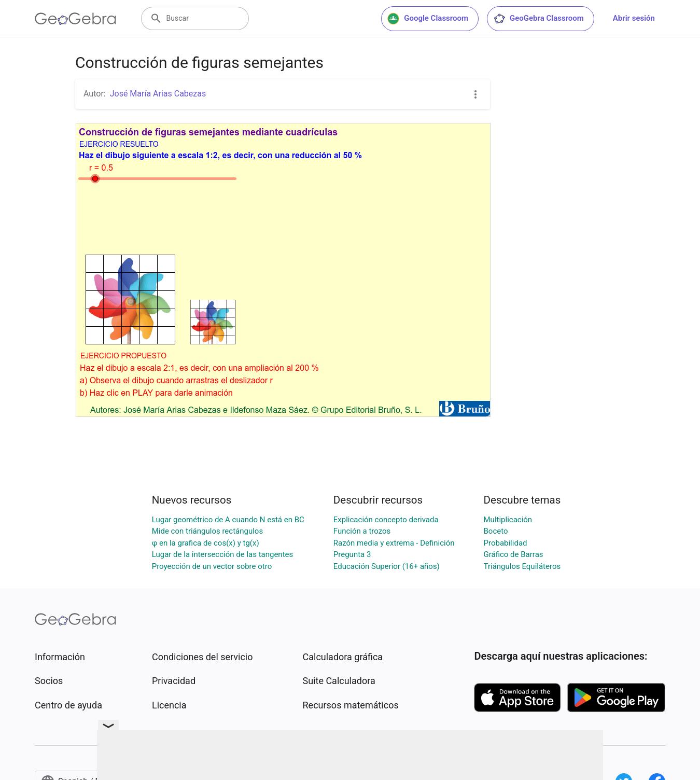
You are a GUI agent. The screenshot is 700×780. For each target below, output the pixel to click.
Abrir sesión (634, 18)
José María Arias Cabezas (158, 94)
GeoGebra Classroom (538, 19)
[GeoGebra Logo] (75, 19)
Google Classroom (428, 19)
